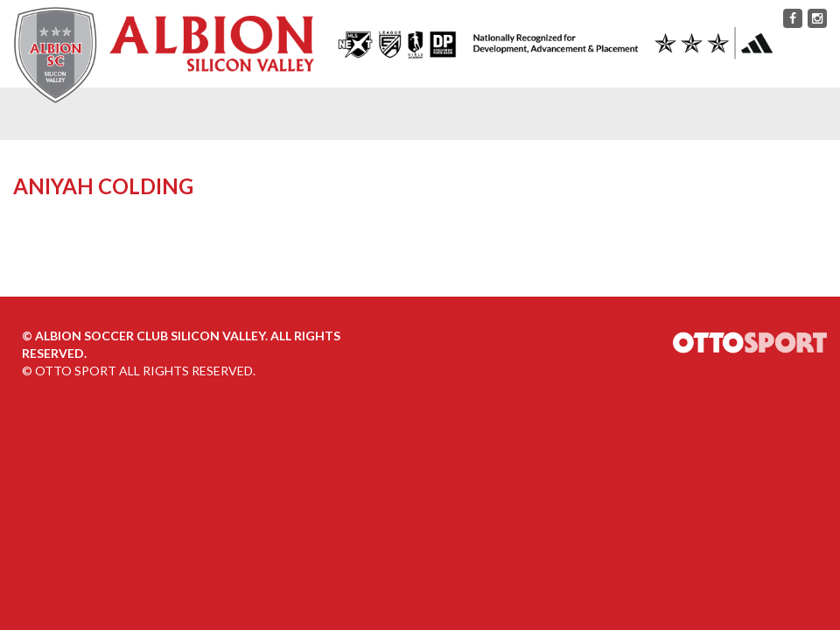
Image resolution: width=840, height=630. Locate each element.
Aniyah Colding (103, 186)
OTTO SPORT (76, 371)
